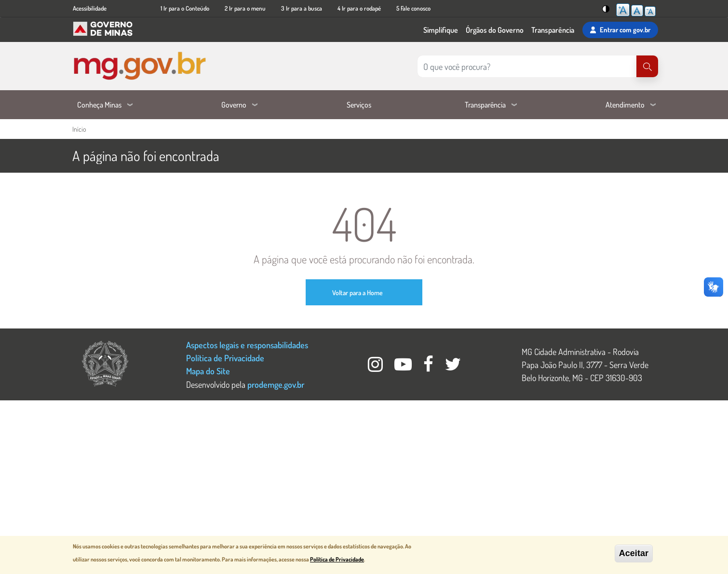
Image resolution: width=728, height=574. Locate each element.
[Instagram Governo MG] (376, 367)
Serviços (359, 105)
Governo (234, 105)
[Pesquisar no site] (527, 66)
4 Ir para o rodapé (359, 8)
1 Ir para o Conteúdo (185, 8)
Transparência (553, 30)
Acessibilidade (90, 8)
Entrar (620, 30)
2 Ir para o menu (245, 8)
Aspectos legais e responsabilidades (247, 345)
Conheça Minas (99, 105)
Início (79, 129)
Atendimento (625, 105)
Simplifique (441, 30)
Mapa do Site (208, 371)
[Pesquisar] (647, 66)
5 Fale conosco (413, 8)
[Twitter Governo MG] (453, 367)
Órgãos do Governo (495, 30)
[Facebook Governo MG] (429, 367)
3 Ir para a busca (302, 8)
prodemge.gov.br (276, 384)
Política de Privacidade (225, 358)
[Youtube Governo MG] (404, 367)
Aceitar (634, 553)
